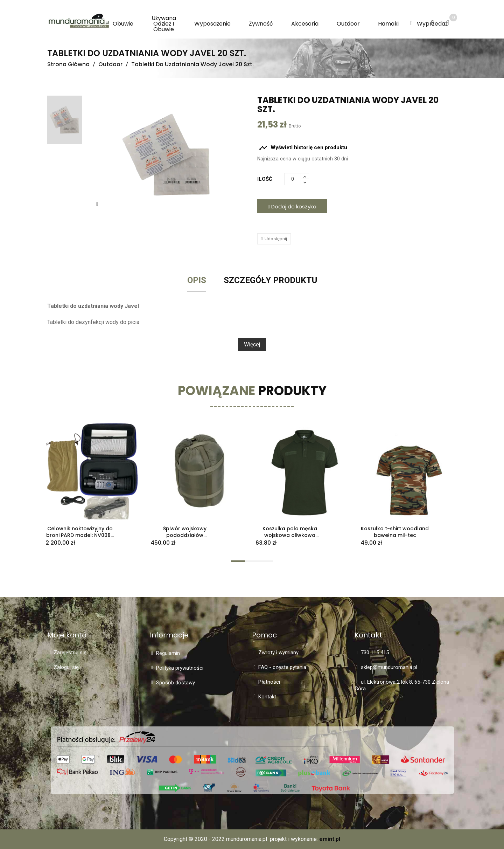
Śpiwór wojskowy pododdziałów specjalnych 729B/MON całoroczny (185, 538)
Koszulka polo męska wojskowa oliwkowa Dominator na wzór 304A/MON (290, 538)
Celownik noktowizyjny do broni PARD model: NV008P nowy (80, 535)
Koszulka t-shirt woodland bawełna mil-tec (395, 532)
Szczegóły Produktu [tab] (270, 281)
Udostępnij (276, 239)
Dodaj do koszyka (292, 206)
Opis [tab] (197, 281)
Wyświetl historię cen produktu (303, 148)
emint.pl (330, 839)
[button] (411, 23)
